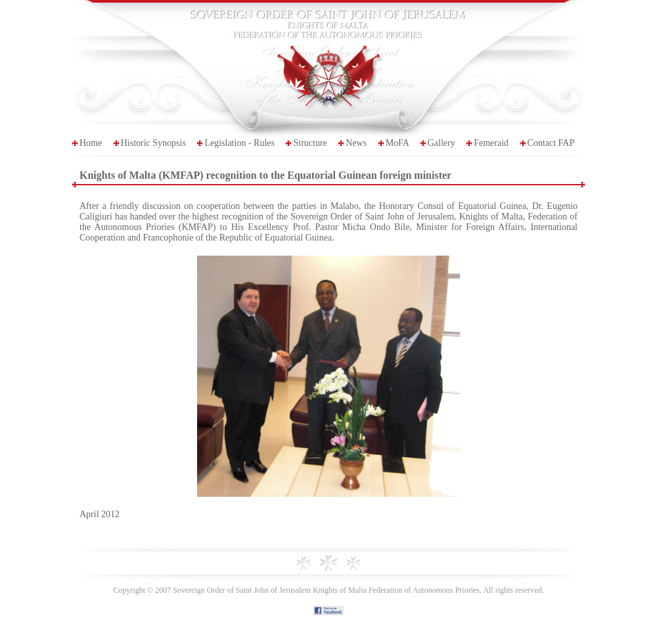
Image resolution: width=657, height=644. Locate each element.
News (356, 143)
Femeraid (491, 143)
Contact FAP (551, 143)
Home (91, 143)
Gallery (442, 143)
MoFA (397, 143)
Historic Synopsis (153, 143)
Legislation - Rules (239, 143)
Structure (310, 143)
